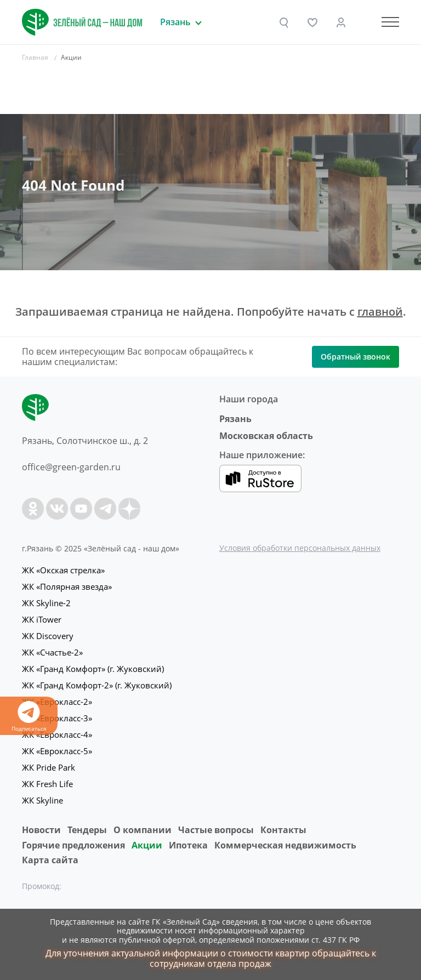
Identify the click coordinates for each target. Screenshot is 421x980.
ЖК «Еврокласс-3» (57, 718)
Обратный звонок (355, 357)
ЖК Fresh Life (47, 784)
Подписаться (29, 717)
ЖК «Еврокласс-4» (57, 734)
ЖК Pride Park (49, 767)
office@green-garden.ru (71, 467)
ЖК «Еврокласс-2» (57, 702)
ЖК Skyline (42, 800)
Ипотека (188, 845)
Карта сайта (50, 860)
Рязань (235, 419)
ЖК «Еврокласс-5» (57, 751)
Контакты (283, 830)
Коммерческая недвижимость (285, 845)
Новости (41, 830)
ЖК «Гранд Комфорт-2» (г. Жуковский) (97, 685)
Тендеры (87, 830)
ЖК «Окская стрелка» (63, 570)
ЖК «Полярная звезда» (67, 586)
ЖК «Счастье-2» (52, 652)
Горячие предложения (73, 845)
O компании (143, 830)
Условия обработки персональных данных (300, 548)
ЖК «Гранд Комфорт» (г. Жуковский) (93, 669)
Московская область (266, 436)
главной (380, 312)
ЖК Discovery (48, 636)
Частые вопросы (216, 830)
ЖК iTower (42, 619)
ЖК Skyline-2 (46, 603)
